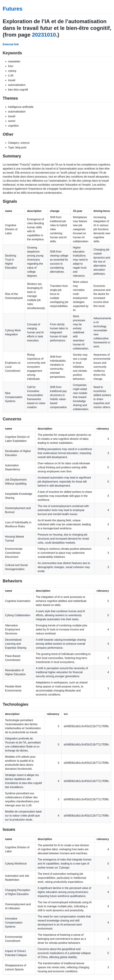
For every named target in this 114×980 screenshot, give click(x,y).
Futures (13, 9)
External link (11, 44)
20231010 (44, 35)
